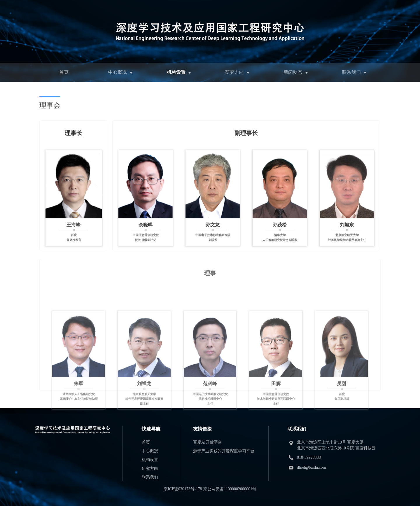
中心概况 (118, 72)
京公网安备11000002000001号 (230, 489)
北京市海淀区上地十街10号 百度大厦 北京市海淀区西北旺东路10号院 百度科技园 (336, 445)
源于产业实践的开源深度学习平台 (224, 451)
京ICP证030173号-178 (183, 489)
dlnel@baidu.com (311, 467)
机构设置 (176, 72)
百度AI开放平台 (208, 442)
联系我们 (351, 72)
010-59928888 (309, 457)
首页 (64, 72)
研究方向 (235, 72)
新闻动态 (293, 72)
